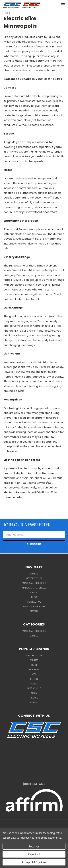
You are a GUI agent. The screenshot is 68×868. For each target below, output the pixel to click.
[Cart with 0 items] (49, 4)
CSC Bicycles (34, 656)
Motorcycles (34, 578)
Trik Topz (34, 670)
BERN (34, 665)
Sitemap (34, 611)
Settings (34, 846)
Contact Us (34, 602)
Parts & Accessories (34, 583)
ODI (34, 674)
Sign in (27, 606)
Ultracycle (34, 688)
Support (34, 592)
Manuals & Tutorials (34, 588)
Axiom (34, 693)
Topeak (34, 684)
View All (34, 702)
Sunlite (34, 660)
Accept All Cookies (34, 862)
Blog (34, 597)
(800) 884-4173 (34, 784)
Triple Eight (34, 679)
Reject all (34, 854)
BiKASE (34, 698)
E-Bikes (34, 574)
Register (40, 606)
